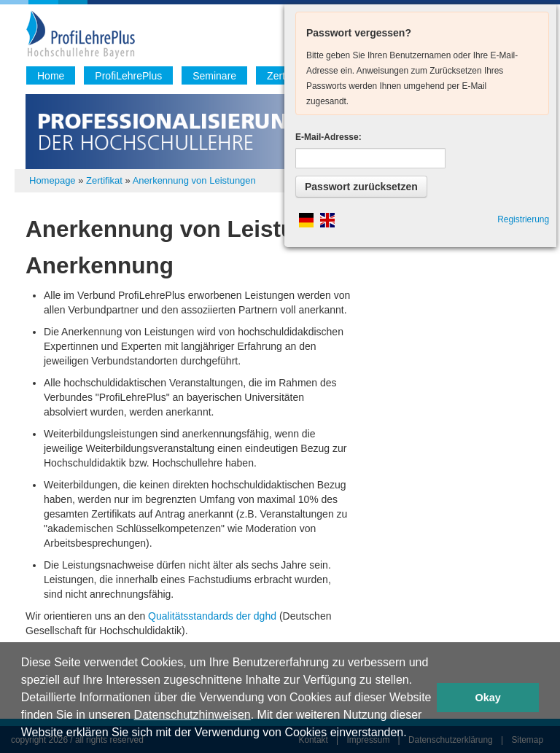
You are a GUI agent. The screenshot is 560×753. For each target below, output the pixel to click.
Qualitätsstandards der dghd (214, 616)
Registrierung (523, 219)
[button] (412, 734)
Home (51, 76)
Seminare (214, 76)
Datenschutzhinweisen (192, 715)
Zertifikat (104, 180)
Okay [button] (488, 698)
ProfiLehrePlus (128, 76)
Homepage (52, 180)
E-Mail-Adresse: (328, 137)
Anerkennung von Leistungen (194, 180)
